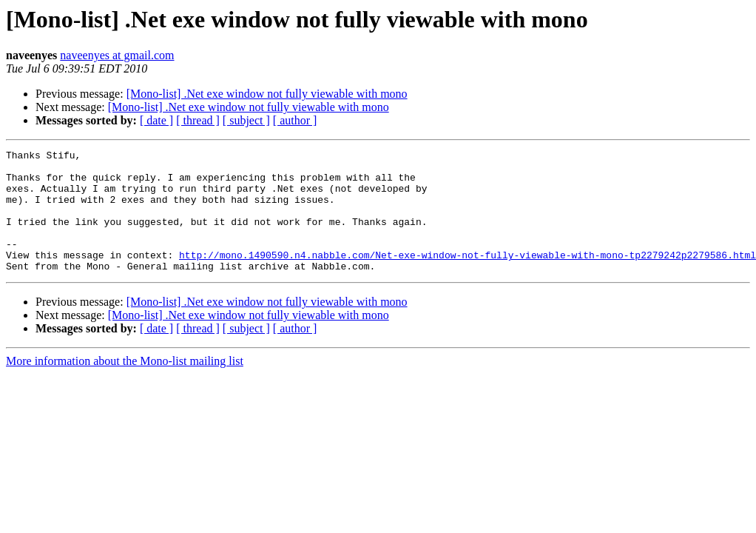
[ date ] (156, 120)
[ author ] (295, 120)
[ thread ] (198, 120)
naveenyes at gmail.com (117, 55)
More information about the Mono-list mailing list (125, 385)
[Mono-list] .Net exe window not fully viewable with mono (267, 94)
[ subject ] (246, 120)
